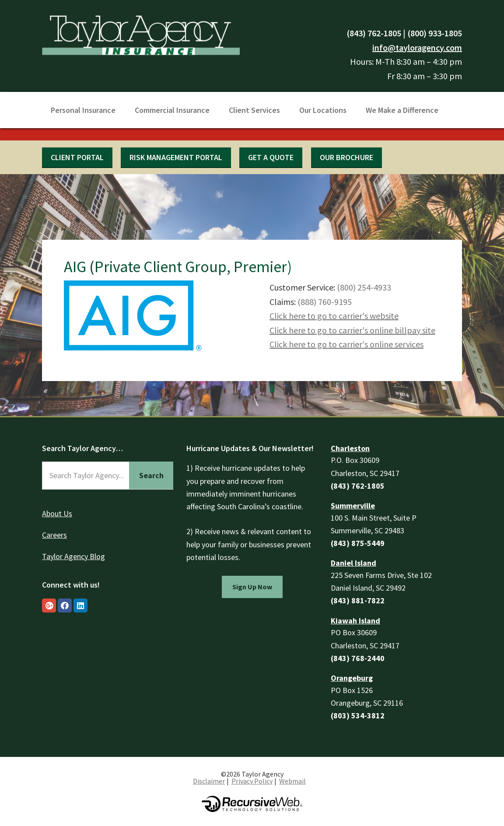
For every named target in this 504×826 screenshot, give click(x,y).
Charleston (350, 448)
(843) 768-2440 (358, 658)
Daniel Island (353, 563)
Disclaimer (209, 781)
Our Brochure (346, 157)
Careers (54, 535)
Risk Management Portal (176, 157)
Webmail (292, 781)
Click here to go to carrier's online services (346, 344)
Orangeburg (352, 678)
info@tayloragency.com (417, 47)
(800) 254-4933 (364, 287)
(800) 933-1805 (435, 33)
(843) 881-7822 (358, 600)
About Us (57, 513)
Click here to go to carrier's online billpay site (352, 330)
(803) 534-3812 (358, 716)
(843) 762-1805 (374, 33)
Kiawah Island (355, 621)
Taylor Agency (141, 34)
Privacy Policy (252, 781)
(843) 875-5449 (358, 543)
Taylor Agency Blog (73, 556)
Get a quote (271, 157)
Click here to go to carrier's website (334, 316)
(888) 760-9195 (325, 302)
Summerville (353, 506)
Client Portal (77, 157)
